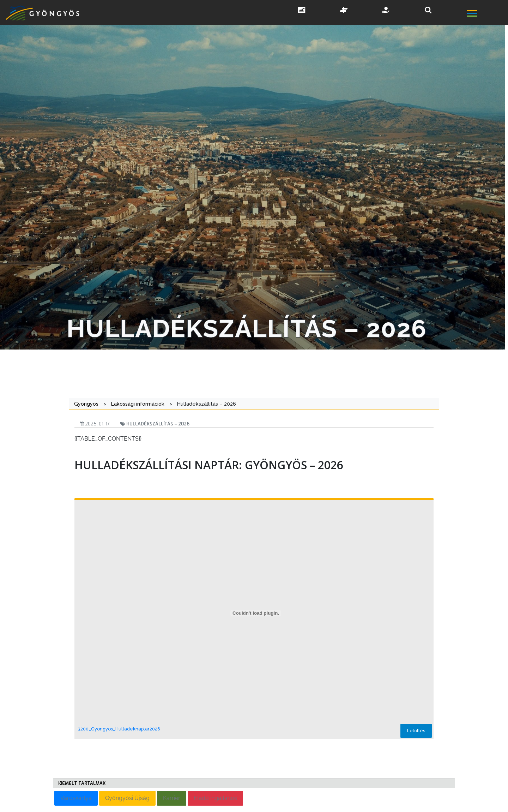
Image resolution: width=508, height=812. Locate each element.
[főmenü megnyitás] (487, 14)
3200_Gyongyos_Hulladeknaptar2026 (119, 729)
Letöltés (416, 731)
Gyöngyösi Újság (127, 798)
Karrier (172, 798)
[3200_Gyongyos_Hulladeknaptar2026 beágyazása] (256, 613)
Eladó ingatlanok (215, 798)
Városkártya (76, 798)
